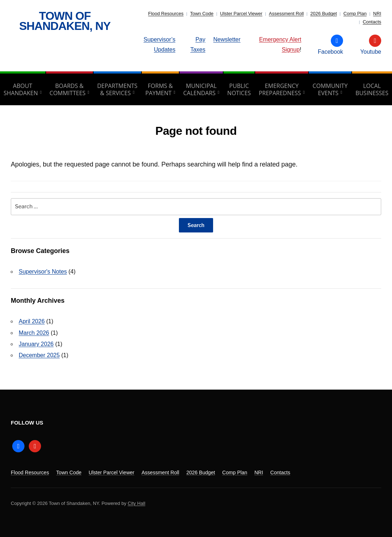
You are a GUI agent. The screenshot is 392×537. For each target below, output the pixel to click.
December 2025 (39, 355)
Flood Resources (166, 14)
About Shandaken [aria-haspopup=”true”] (21, 89)
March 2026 (34, 333)
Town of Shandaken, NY (65, 21)
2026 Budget (324, 14)
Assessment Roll (286, 14)
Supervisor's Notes (43, 272)
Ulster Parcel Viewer (241, 14)
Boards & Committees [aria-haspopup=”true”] (68, 89)
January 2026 (36, 344)
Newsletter (227, 39)
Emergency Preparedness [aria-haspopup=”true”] (280, 89)
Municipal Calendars (200, 89)
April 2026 (32, 321)
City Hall (137, 503)
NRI (377, 14)
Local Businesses (372, 89)
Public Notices (239, 89)
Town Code (202, 14)
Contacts (372, 22)
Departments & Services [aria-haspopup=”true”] (117, 89)
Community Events (330, 89)
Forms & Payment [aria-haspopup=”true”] (159, 89)
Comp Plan (355, 14)
